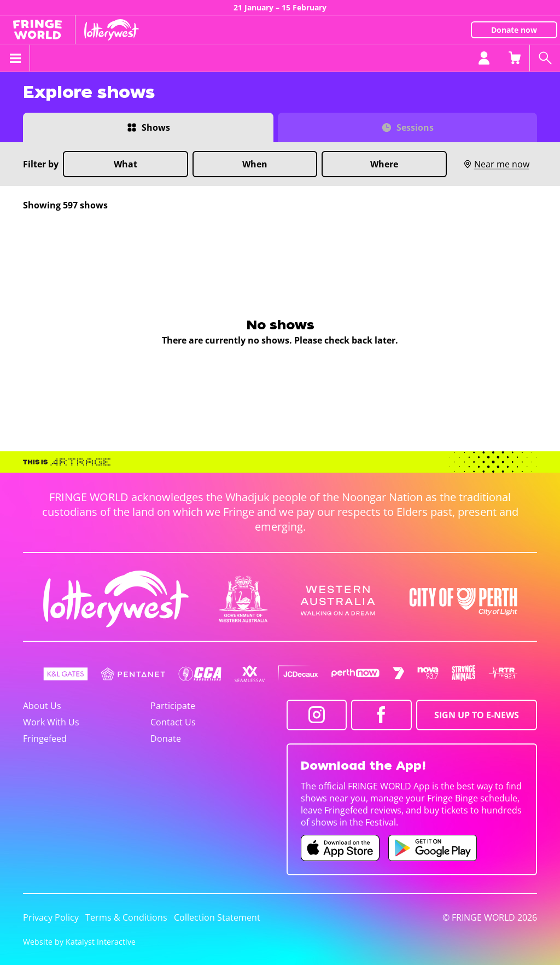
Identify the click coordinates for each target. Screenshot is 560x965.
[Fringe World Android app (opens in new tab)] (433, 848)
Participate (173, 706)
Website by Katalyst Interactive (79, 942)
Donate (166, 739)
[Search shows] (545, 58)
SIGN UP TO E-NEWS (477, 715)
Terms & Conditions (126, 917)
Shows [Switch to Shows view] (156, 127)
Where (384, 164)
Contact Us (173, 722)
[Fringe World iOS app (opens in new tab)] (340, 848)
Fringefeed (45, 739)
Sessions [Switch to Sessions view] (415, 127)
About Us (42, 706)
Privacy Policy (51, 917)
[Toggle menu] (15, 58)
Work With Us (51, 722)
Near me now (496, 164)
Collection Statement (217, 917)
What (126, 164)
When (255, 164)
